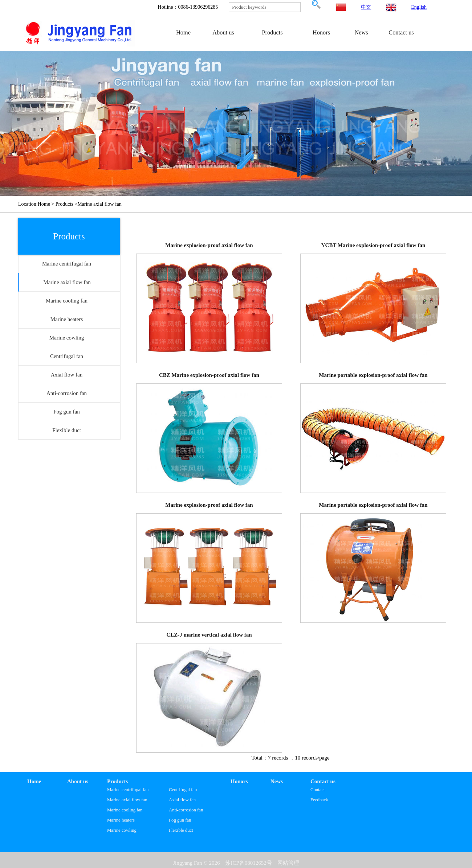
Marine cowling (122, 830)
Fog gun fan (180, 820)
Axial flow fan (182, 800)
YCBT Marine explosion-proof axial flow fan (373, 245)
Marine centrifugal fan (128, 790)
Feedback (319, 800)
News (361, 32)
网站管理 (288, 863)
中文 (366, 7)
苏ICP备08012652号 (248, 863)
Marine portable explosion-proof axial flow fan (373, 375)
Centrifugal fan (183, 790)
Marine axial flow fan (127, 800)
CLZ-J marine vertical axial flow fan (209, 635)
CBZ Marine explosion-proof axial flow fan (209, 375)
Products (272, 32)
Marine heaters (121, 820)
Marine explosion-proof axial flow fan (209, 245)
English (419, 7)
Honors (321, 32)
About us (223, 32)
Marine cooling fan (125, 810)
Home (183, 32)
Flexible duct (181, 830)
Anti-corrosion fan (186, 810)
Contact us (401, 32)
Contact (318, 790)
